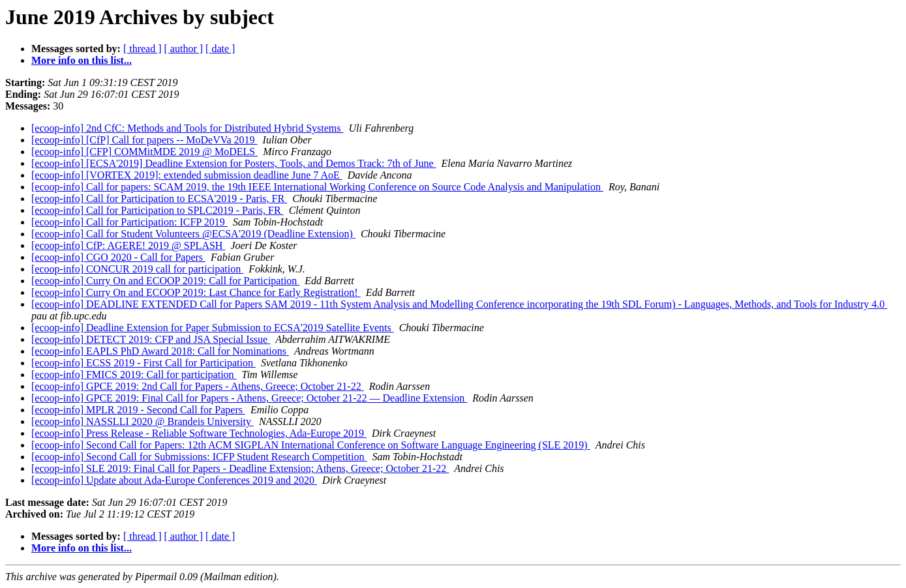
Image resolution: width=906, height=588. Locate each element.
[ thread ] (143, 49)
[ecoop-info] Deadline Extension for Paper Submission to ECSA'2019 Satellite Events (213, 328)
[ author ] (184, 49)
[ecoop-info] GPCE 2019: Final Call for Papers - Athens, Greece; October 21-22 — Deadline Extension (249, 398)
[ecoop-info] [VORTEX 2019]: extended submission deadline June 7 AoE (187, 175)
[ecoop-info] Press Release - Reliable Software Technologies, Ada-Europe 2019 (199, 433)
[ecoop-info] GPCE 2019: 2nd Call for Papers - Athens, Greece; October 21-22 (198, 386)
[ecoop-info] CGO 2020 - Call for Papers (118, 257)
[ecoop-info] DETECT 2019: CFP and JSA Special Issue (151, 339)
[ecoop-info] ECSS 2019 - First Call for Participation (143, 363)
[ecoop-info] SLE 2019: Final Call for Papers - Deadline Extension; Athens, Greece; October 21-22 (240, 468)
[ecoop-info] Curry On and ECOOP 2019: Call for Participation (165, 281)
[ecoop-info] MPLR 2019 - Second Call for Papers (138, 410)
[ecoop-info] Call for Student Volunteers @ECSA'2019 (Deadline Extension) (193, 234)
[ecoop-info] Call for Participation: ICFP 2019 (129, 222)
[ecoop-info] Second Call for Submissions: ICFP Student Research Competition (199, 457)
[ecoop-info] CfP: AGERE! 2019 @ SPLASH (128, 245)
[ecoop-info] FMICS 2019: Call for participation (134, 375)
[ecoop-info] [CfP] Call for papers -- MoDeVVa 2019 (144, 140)
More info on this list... (82, 60)
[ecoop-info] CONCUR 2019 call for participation (137, 269)
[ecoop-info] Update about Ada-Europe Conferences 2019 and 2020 (174, 480)
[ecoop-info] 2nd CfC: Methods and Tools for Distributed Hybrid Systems (188, 128)
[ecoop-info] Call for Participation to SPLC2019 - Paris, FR (158, 210)
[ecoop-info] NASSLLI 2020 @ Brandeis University (143, 421)
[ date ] (220, 49)
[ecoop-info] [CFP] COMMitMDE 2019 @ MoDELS (144, 152)
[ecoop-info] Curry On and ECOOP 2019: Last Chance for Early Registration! (196, 292)
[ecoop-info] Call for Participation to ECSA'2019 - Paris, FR (159, 198)
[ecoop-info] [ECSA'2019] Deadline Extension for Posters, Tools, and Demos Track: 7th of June (234, 163)
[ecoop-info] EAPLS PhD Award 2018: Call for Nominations (160, 351)
